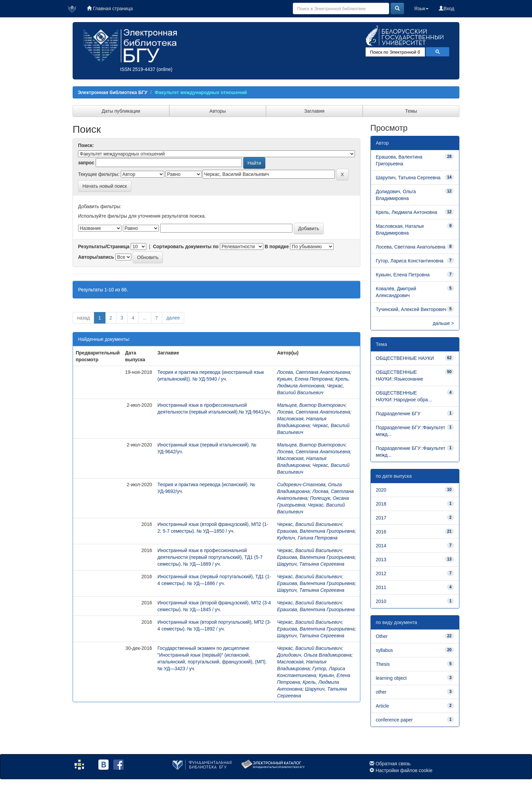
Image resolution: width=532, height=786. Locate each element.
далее (173, 318)
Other (382, 636)
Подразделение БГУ (398, 414)
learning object (391, 678)
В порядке (277, 246)
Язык (422, 8)
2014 (381, 546)
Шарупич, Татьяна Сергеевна (310, 564)
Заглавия (315, 111)
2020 (381, 490)
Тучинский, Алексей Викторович (411, 309)
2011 (381, 587)
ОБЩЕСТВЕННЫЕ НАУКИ (405, 358)
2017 (381, 518)
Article (383, 706)
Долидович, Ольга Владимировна (314, 655)
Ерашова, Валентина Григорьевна (316, 531)
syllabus (385, 650)
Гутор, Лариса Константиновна (410, 261)
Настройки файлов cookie (404, 770)
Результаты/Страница (104, 246)
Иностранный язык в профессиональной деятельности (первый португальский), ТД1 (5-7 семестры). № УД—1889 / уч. (210, 557)
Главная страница (110, 8)
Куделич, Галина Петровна (307, 538)
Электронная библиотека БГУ (112, 92)
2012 (381, 573)
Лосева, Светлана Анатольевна (313, 372)
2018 (381, 504)
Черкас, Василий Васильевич (309, 524)
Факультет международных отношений (201, 92)
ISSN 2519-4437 (138, 69)
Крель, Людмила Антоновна (407, 212)
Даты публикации (121, 111)
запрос (86, 163)
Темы (411, 111)
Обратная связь (393, 764)
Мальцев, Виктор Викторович (311, 405)
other (381, 692)
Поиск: (86, 145)
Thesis (383, 664)
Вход (446, 8)
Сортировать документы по (186, 246)
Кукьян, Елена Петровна (305, 379)
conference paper (394, 720)
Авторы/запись (96, 257)
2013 (381, 560)
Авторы (217, 111)
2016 (381, 532)
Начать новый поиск (105, 186)
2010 (381, 601)
